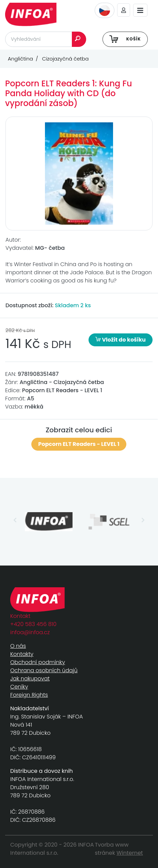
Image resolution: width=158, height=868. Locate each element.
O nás (18, 646)
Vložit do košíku (121, 340)
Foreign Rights (29, 695)
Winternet (130, 853)
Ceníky (19, 687)
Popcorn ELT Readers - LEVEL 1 (79, 444)
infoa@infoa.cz (30, 632)
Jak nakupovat (30, 679)
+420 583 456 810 (33, 624)
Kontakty (22, 654)
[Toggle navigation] (140, 10)
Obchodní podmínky (38, 662)
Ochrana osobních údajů (44, 670)
